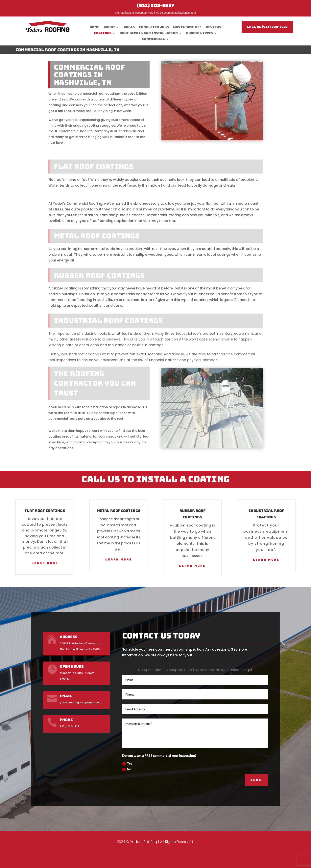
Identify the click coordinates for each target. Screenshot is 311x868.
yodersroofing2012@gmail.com (81, 703)
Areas (129, 27)
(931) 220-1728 (70, 726)
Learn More (45, 563)
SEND (256, 780)
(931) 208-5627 (155, 6)
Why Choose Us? (187, 27)
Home (94, 27)
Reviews (214, 27)
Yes (127, 763)
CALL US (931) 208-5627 (267, 27)
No (127, 769)
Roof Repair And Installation (149, 33)
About (109, 27)
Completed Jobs (154, 27)
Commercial (153, 39)
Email (66, 696)
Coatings (103, 33)
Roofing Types (200, 33)
